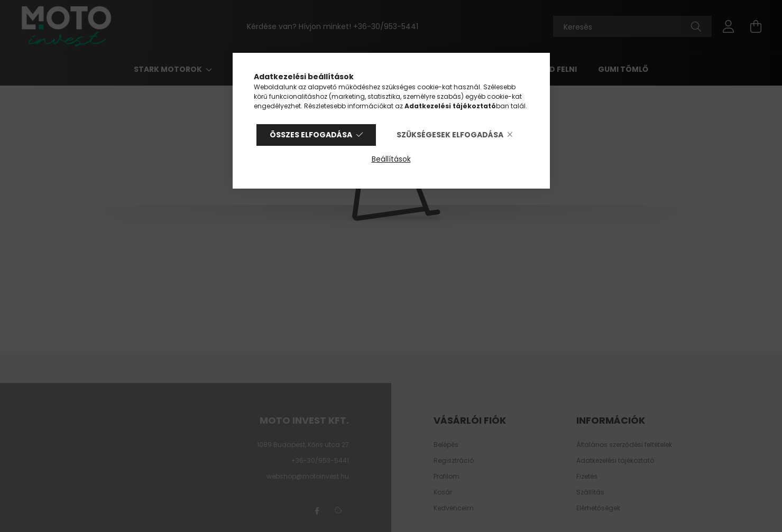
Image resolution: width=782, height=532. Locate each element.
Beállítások (391, 159)
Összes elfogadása (311, 135)
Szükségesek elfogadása (450, 135)
